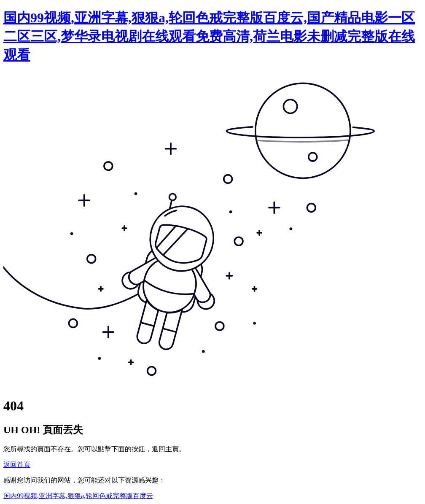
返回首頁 (17, 465)
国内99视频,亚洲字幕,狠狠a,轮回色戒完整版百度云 (78, 496)
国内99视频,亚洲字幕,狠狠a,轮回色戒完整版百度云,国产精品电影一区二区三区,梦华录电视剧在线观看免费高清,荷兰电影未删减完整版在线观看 (209, 36)
